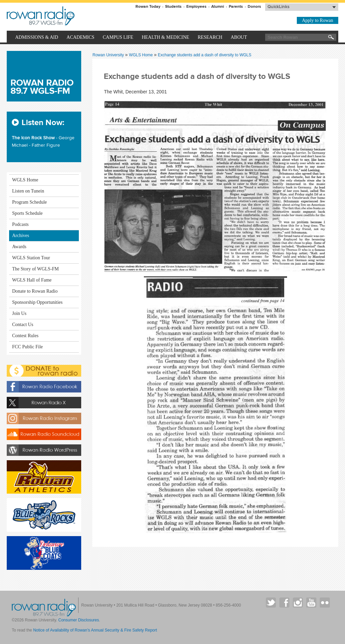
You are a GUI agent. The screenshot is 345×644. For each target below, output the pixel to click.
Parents (236, 7)
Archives (21, 236)
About (239, 37)
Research (210, 37)
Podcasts (20, 224)
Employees (196, 7)
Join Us (19, 313)
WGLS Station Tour (31, 258)
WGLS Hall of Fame (32, 280)
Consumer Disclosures (79, 620)
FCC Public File (27, 347)
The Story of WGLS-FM (36, 269)
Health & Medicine (166, 37)
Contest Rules (25, 336)
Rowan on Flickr (325, 603)
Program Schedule (29, 202)
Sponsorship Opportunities (37, 302)
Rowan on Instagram (298, 603)
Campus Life (118, 37)
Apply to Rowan (318, 20)
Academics (81, 37)
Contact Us (23, 325)
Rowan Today (148, 7)
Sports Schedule (27, 213)
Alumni (218, 7)
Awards (19, 247)
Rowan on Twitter (271, 603)
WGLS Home (142, 55)
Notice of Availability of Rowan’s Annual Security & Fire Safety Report (95, 630)
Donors (254, 7)
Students (173, 7)
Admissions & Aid (37, 37)
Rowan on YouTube (311, 603)
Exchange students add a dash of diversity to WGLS (205, 55)
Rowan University (73, 16)
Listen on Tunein (28, 191)
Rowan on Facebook (284, 603)
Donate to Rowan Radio (35, 291)
